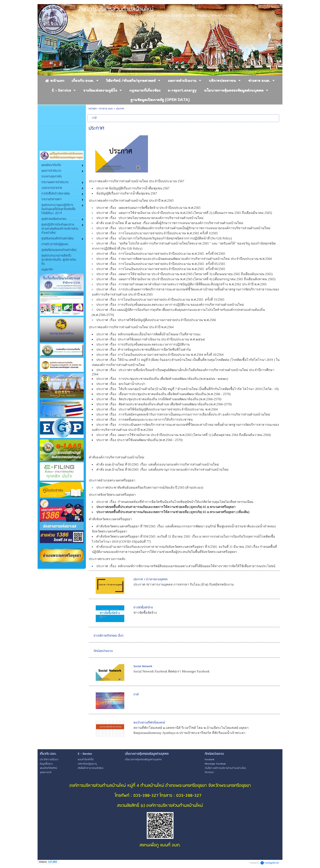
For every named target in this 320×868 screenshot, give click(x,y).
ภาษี (136, 695)
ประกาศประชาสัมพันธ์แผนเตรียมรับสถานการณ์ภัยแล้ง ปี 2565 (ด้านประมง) (150, 487)
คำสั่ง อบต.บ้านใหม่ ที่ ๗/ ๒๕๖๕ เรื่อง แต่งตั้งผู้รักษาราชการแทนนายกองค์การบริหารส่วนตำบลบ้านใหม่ (170, 223)
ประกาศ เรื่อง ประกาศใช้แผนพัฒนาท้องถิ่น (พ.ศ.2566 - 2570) (140, 440)
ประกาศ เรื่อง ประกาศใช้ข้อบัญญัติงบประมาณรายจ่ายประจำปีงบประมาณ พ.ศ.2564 (157, 409)
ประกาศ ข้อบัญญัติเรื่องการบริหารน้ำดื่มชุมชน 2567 (133, 188)
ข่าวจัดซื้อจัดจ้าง (143, 608)
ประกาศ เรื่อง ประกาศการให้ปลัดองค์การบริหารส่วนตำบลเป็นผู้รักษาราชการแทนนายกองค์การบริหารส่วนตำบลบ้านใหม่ (184, 228)
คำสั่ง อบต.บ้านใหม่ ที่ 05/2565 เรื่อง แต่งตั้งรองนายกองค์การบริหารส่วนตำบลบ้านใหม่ (158, 464)
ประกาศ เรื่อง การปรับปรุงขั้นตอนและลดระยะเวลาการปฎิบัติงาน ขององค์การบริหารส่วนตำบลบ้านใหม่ (171, 305)
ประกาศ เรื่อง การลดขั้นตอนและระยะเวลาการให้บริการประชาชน (144, 420)
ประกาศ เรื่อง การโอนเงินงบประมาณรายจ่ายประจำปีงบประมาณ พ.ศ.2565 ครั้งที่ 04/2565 (161, 254)
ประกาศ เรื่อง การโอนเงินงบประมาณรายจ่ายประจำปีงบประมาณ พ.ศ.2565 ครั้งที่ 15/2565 (160, 300)
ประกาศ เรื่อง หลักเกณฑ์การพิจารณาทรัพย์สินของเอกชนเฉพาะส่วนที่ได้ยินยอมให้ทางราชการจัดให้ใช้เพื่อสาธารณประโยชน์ (186, 566)
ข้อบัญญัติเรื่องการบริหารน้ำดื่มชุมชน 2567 (127, 193)
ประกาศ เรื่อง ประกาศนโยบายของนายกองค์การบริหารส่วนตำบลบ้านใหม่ (150, 218)
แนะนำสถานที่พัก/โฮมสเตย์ (149, 723)
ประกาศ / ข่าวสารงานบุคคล (150, 579)
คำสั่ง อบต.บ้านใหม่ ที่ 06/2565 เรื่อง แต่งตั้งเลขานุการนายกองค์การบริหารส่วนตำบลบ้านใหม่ (163, 470)
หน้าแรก (93, 109)
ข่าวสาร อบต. (106, 109)
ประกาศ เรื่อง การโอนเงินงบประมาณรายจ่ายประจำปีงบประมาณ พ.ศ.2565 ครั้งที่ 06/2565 (161, 269)
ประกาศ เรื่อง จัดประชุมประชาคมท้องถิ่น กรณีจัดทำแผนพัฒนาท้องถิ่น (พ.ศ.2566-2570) (159, 399)
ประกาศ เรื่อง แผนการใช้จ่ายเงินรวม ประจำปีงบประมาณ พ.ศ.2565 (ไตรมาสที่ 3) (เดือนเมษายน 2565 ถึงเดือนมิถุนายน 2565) (184, 274)
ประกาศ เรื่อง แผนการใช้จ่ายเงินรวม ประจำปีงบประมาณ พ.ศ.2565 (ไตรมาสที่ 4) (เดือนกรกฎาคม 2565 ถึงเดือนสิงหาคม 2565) (186, 279)
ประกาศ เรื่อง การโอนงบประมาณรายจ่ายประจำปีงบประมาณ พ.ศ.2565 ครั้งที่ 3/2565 (157, 233)
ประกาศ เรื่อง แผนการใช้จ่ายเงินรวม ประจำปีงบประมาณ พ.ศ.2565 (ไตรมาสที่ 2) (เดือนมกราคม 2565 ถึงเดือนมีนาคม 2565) (184, 213)
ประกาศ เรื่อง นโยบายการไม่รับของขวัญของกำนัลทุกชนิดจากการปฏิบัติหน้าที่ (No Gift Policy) (165, 238)
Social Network (143, 666)
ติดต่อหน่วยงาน (103, 651)
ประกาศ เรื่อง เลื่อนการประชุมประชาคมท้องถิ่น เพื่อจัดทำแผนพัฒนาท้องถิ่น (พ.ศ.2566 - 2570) (163, 394)
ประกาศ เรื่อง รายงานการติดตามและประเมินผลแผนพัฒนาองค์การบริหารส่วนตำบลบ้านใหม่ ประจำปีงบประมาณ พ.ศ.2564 (184, 259)
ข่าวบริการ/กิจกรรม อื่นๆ (109, 636)
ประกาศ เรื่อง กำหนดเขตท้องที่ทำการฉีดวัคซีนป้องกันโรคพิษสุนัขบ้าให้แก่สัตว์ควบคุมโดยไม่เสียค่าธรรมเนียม (175, 502)
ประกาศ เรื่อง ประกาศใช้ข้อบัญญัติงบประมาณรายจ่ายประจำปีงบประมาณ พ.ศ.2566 (157, 320)
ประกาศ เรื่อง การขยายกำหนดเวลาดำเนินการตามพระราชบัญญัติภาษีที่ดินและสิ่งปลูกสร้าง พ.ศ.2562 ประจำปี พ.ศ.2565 (182, 284)
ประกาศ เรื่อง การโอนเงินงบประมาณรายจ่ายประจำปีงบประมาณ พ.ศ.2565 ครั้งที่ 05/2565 (161, 264)
